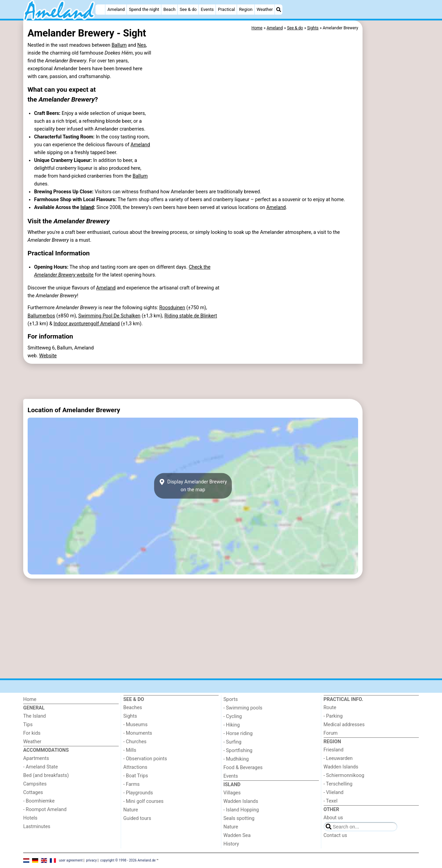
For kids (32, 733)
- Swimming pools (243, 708)
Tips (28, 725)
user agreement (71, 860)
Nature (131, 810)
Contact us (335, 835)
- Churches (135, 742)
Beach (169, 9)
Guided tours (137, 818)
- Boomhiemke (39, 801)
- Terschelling (338, 784)
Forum (331, 733)
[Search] (279, 10)
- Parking (333, 716)
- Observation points (145, 759)
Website (48, 356)
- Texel (331, 801)
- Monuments (138, 733)
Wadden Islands (241, 801)
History (231, 844)
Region (246, 9)
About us (333, 818)
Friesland (334, 750)
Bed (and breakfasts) (46, 775)
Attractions (135, 767)
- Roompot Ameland (45, 810)
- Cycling (233, 716)
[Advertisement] (392, 177)
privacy (91, 860)
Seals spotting (239, 818)
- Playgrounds (138, 793)
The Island (34, 716)
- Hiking (232, 725)
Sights (130, 716)
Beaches (133, 708)
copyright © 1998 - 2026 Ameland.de (128, 860)
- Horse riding (238, 734)
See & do (188, 9)
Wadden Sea (237, 835)
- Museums (136, 725)
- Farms (132, 784)
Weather (265, 9)
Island (87, 207)
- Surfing (232, 742)
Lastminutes (37, 827)
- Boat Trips (136, 776)
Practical (226, 9)
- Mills (130, 750)
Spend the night (144, 9)
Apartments (36, 758)
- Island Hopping (241, 810)
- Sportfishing (238, 751)
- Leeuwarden (338, 758)
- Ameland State (41, 767)
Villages (232, 793)
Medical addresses (344, 725)
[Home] (100, 10)
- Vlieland (334, 792)
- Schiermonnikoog (344, 775)
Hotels (30, 818)
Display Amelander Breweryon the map (193, 486)
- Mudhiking (236, 759)
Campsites (35, 784)
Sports (231, 699)
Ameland (116, 9)
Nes (142, 45)
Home (30, 699)
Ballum (119, 45)
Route (330, 708)
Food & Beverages (243, 768)
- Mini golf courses (144, 801)
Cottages (33, 792)
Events (207, 9)
